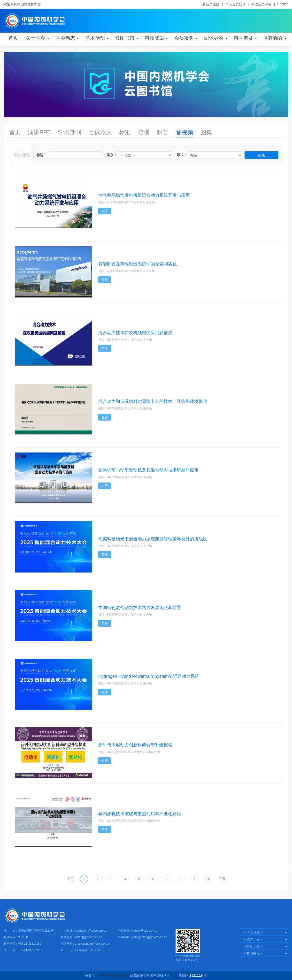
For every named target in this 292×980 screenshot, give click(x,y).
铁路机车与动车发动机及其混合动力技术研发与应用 (148, 470)
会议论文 (100, 132)
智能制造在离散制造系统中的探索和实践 (138, 264)
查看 (105, 211)
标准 (125, 132)
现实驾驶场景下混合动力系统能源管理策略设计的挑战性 (153, 539)
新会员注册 (211, 4)
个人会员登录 (235, 4)
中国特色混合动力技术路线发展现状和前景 (140, 608)
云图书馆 (127, 38)
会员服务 (186, 38)
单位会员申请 (261, 4)
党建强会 (275, 38)
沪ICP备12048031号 (114, 975)
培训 (144, 132)
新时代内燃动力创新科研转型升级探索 (135, 745)
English (283, 4)
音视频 (184, 132)
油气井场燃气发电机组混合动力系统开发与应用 (144, 195)
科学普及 (246, 38)
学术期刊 (70, 132)
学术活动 (97, 38)
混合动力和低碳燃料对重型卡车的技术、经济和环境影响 (153, 401)
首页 (13, 38)
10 (208, 879)
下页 (222, 879)
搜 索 (261, 155)
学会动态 (67, 38)
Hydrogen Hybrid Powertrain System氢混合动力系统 (149, 676)
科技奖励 (156, 38)
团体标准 (216, 38)
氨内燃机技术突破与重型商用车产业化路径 (140, 814)
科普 (163, 132)
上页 (70, 879)
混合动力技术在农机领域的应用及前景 (135, 333)
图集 (206, 132)
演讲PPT (39, 132)
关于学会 (38, 38)
